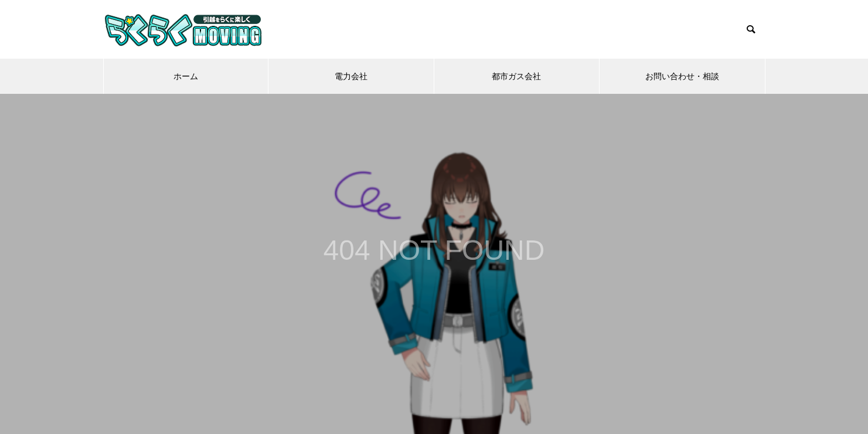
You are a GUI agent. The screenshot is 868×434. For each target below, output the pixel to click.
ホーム (186, 76)
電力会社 (351, 76)
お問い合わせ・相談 (682, 76)
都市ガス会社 (516, 76)
